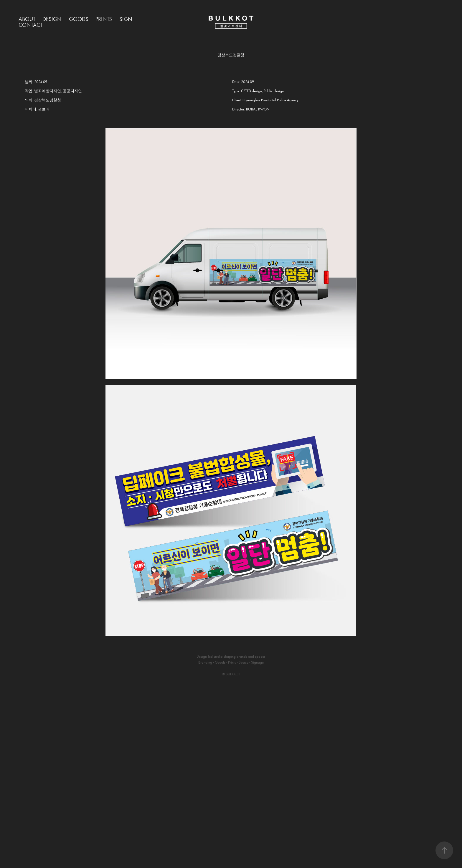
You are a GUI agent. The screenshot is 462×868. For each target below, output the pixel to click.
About (27, 19)
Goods (79, 19)
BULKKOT (233, 674)
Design (52, 19)
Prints (104, 19)
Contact (30, 25)
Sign (126, 19)
